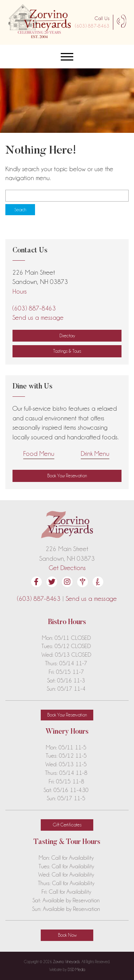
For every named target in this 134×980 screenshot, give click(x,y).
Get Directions (67, 568)
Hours (20, 291)
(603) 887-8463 (92, 26)
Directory (67, 335)
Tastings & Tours (67, 351)
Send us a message (38, 317)
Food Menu (39, 453)
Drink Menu (95, 453)
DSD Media (76, 970)
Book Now (67, 935)
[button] (67, 476)
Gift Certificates (67, 825)
